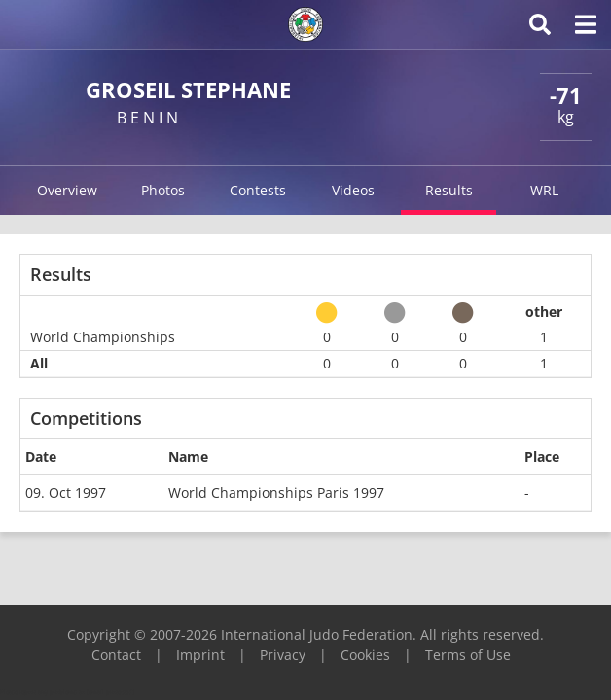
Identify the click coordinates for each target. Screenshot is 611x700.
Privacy (283, 655)
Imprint (200, 655)
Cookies (365, 655)
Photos (163, 190)
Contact (116, 655)
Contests (258, 190)
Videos (353, 190)
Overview (67, 190)
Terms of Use (468, 655)
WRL (544, 190)
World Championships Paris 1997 (276, 492)
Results (449, 190)
